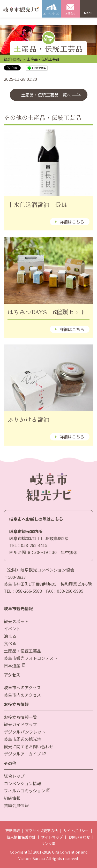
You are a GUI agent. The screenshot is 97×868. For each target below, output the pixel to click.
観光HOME (13, 59)
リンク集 (48, 843)
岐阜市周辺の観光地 (23, 739)
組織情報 (12, 798)
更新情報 (13, 831)
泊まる (10, 636)
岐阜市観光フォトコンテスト (31, 658)
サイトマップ (52, 837)
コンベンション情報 (23, 783)
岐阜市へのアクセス (22, 687)
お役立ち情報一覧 (20, 717)
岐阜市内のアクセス (22, 695)
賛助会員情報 (16, 805)
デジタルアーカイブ (25, 754)
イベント (12, 629)
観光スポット (16, 621)
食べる (10, 643)
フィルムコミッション (27, 791)
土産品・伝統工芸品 (43, 59)
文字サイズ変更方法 (42, 831)
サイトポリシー (76, 831)
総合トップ (14, 776)
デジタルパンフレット (25, 732)
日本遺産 (14, 665)
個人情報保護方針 (21, 837)
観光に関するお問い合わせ (29, 746)
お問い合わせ (79, 837)
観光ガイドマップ (20, 724)
